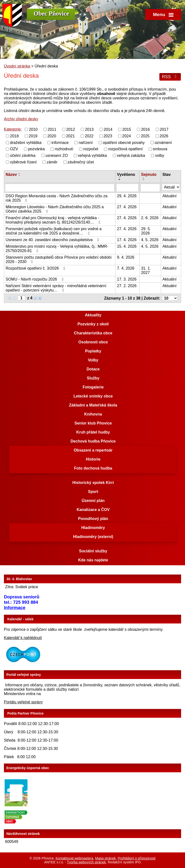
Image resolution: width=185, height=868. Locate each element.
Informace (15, 608)
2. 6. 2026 (150, 218)
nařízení (86, 142)
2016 (145, 129)
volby (159, 156)
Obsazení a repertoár (93, 450)
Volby (93, 360)
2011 (52, 129)
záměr (52, 162)
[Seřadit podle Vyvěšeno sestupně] (120, 180)
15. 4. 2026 (127, 246)
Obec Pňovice (51, 14)
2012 (71, 129)
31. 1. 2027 (146, 270)
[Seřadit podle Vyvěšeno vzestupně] (120, 178)
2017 (164, 129)
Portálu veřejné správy (23, 702)
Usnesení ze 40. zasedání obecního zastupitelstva (53, 240)
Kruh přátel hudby (93, 432)
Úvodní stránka (17, 66)
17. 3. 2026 (127, 279)
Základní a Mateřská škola (93, 405)
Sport (93, 492)
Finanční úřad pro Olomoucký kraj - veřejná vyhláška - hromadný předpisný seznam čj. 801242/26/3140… (54, 220)
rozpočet (91, 149)
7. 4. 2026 (126, 268)
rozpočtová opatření (125, 149)
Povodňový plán (93, 519)
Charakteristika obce (93, 333)
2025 (145, 136)
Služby (93, 378)
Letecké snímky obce (93, 396)
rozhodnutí (64, 149)
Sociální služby (93, 551)
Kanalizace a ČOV (93, 510)
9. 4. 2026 (126, 257)
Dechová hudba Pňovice (93, 441)
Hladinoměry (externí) (93, 537)
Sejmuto (149, 175)
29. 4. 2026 (127, 196)
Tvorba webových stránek (86, 862)
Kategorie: (13, 129)
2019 (33, 136)
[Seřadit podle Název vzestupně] (20, 173)
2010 (33, 129)
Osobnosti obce (93, 342)
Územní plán (93, 501)
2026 (164, 136)
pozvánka (36, 149)
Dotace (93, 369)
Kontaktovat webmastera (74, 858)
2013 (89, 129)
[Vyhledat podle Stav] (171, 187)
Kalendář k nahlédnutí (23, 638)
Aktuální (170, 196)
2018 (14, 136)
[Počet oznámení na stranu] (170, 298)
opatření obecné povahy (124, 142)
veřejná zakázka (131, 156)
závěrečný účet (81, 162)
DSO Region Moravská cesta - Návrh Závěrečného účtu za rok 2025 (57, 198)
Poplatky (93, 351)
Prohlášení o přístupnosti (137, 858)
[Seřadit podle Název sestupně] (20, 175)
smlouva (160, 149)
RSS (170, 77)
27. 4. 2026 (127, 207)
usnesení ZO (57, 156)
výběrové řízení (23, 162)
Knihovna (93, 414)
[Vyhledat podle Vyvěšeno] (127, 188)
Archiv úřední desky (21, 119)
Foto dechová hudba (93, 468)
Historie (93, 459)
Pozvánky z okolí (93, 324)
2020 (52, 136)
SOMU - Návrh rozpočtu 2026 (35, 279)
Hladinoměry (93, 528)
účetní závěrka (23, 156)
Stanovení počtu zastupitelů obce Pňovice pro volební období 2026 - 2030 (59, 259)
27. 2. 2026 (127, 286)
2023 (108, 136)
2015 (127, 129)
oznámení (163, 142)
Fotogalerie (93, 387)
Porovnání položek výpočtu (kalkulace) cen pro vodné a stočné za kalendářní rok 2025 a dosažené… (54, 231)
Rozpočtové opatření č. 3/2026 (36, 268)
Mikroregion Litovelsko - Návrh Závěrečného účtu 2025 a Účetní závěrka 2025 (55, 209)
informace (60, 142)
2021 (71, 136)
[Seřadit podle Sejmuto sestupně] (144, 180)
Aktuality (93, 315)
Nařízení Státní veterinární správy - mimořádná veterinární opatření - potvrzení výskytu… (56, 288)
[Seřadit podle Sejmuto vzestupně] (144, 178)
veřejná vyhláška (92, 156)
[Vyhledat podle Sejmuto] (150, 188)
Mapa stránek (106, 858)
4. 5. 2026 (150, 240)
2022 (89, 136)
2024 (127, 136)
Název (11, 175)
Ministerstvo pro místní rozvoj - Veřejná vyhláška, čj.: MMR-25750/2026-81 (57, 249)
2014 (108, 129)
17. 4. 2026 (127, 240)
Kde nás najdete (93, 560)
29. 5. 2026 (146, 231)
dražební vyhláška (26, 142)
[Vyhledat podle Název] (60, 188)
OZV (14, 149)
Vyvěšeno (126, 175)
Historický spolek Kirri (93, 483)
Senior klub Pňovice (93, 423)
